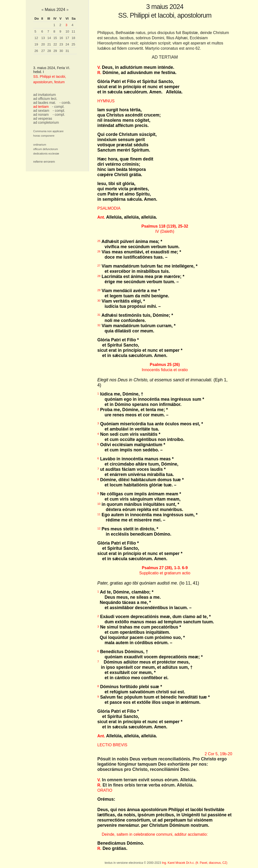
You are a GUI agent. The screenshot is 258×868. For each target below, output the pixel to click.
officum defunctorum (45, 149)
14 (49, 38)
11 (73, 31)
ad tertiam (41, 107)
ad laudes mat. (45, 103)
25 (73, 44)
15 (55, 38)
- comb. (65, 103)
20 (43, 44)
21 (49, 44)
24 (67, 44)
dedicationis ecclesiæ (46, 154)
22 (55, 44)
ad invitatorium (44, 95)
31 (67, 51)
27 (43, 51)
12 (36, 38)
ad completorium (46, 122)
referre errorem (44, 162)
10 (67, 31)
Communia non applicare (48, 131)
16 (61, 38)
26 (36, 51)
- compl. (58, 107)
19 (36, 44)
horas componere (44, 136)
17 (67, 38)
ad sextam (41, 111)
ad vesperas (43, 118)
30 (61, 51)
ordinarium (40, 145)
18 (73, 38)
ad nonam (41, 115)
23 (61, 44)
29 (55, 51)
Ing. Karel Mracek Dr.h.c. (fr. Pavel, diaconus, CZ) (195, 863)
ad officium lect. (45, 99)
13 (43, 38)
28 (49, 51)
